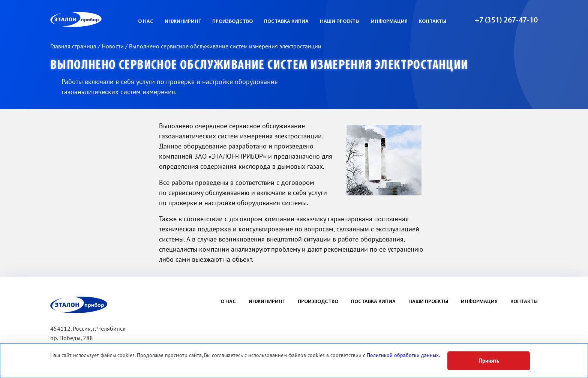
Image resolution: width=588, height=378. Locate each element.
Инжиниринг (183, 22)
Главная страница (74, 46)
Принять (489, 361)
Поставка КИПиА (286, 22)
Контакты (433, 22)
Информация (389, 22)
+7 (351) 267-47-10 (506, 21)
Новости (113, 46)
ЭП (94, 19)
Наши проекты (340, 22)
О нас (146, 22)
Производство (232, 22)
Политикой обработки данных (403, 355)
